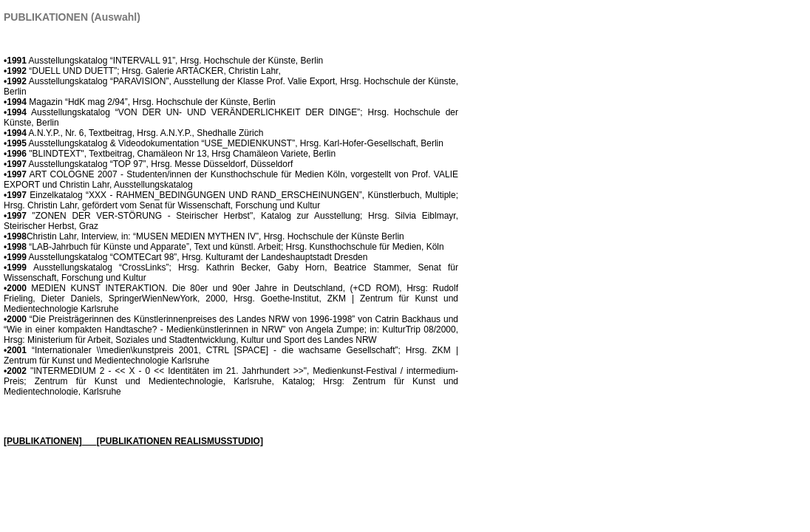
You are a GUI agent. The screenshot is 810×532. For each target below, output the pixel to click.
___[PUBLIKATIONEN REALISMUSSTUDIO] (173, 441)
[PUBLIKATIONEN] (43, 441)
